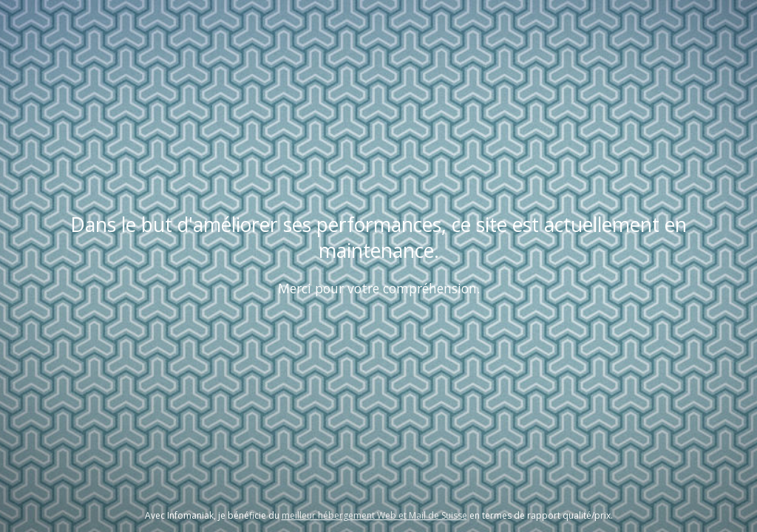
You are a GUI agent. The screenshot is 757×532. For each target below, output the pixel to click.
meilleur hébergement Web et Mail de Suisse (374, 515)
